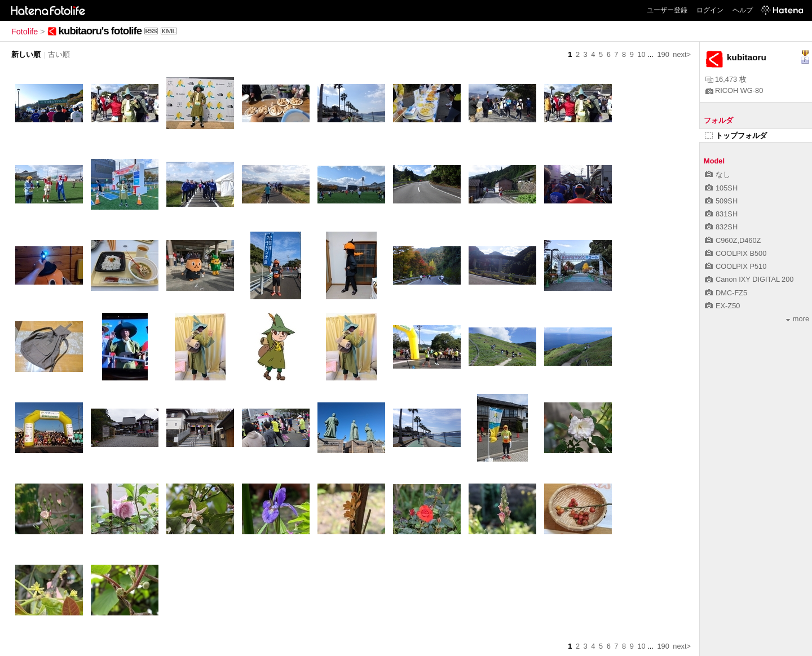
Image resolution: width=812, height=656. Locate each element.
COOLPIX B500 (736, 253)
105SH (721, 188)
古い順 (59, 54)
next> (682, 54)
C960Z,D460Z (733, 240)
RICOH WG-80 (734, 90)
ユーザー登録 (667, 10)
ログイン (710, 10)
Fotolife (25, 32)
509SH (721, 201)
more (798, 319)
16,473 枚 (726, 79)
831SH (721, 214)
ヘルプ (743, 10)
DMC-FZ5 (726, 293)
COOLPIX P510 (736, 266)
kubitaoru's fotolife (100, 31)
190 (663, 54)
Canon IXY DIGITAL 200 (749, 279)
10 (641, 54)
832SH (721, 227)
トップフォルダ (736, 136)
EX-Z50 (722, 306)
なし (718, 174)
